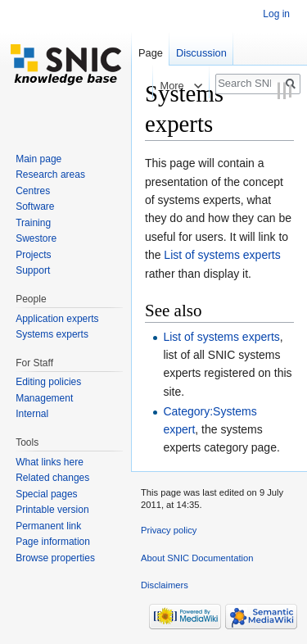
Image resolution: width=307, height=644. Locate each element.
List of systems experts (222, 255)
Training (33, 223)
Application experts (57, 319)
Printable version (52, 510)
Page (151, 53)
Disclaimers (165, 585)
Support (33, 270)
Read (132, 86)
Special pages (46, 494)
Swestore (36, 238)
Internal (32, 414)
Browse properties (55, 558)
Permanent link (48, 526)
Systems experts (52, 334)
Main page (38, 159)
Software (35, 206)
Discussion (201, 53)
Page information (53, 542)
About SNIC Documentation (197, 558)
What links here (50, 462)
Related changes (52, 478)
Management (44, 398)
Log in (276, 14)
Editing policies (48, 382)
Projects (33, 255)
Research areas (50, 175)
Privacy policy (169, 530)
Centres (33, 191)
